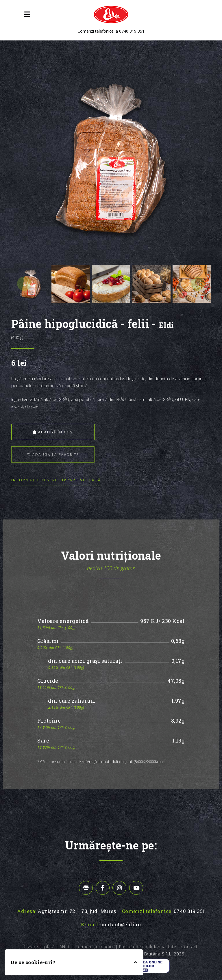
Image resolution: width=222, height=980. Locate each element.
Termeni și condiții (95, 947)
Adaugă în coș (53, 432)
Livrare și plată (39, 947)
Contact (189, 947)
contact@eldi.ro (121, 924)
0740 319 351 (132, 31)
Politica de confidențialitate (148, 947)
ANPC (65, 947)
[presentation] (24, 284)
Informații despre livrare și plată (56, 480)
